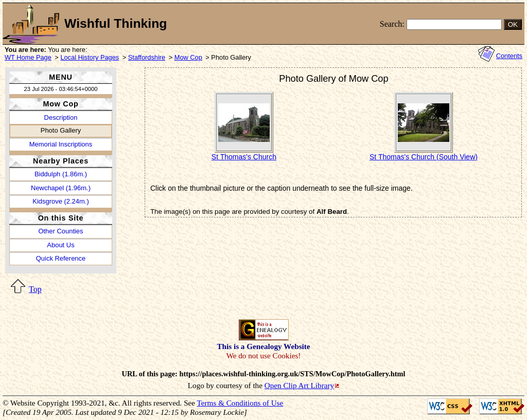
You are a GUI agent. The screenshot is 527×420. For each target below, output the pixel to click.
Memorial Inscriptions (61, 144)
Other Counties (60, 231)
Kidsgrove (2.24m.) (60, 201)
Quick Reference (61, 258)
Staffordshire (147, 57)
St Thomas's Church (244, 157)
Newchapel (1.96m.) (61, 188)
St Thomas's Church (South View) (424, 157)
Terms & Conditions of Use (240, 403)
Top (35, 289)
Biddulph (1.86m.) (61, 174)
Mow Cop (188, 57)
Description (61, 117)
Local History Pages (90, 57)
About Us (60, 245)
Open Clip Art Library (299, 385)
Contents (509, 56)
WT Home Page (28, 57)
